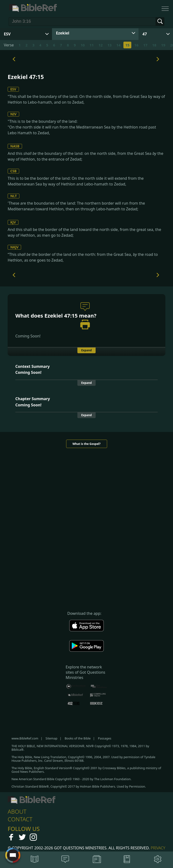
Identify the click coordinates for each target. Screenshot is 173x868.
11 (92, 45)
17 (145, 45)
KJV (13, 222)
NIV (13, 114)
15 (127, 45)
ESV (13, 89)
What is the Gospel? (86, 444)
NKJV (14, 247)
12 (101, 45)
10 (83, 45)
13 (110, 45)
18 (154, 45)
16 (136, 45)
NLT (14, 196)
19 (163, 45)
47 (145, 34)
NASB (15, 146)
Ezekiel (63, 33)
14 (118, 45)
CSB (13, 171)
